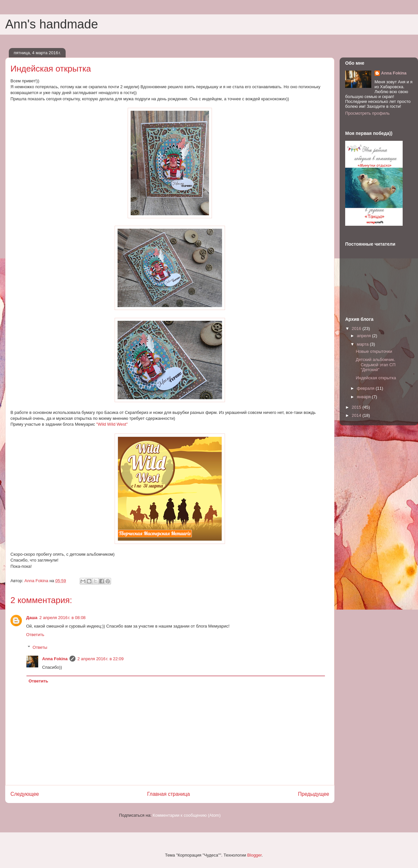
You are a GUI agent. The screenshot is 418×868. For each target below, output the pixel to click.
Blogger (254, 855)
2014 (357, 415)
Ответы (40, 647)
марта (363, 344)
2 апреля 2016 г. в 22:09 (101, 659)
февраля (366, 388)
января (364, 397)
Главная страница (168, 794)
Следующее (25, 794)
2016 (357, 328)
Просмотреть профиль (367, 113)
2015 (357, 407)
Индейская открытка (376, 378)
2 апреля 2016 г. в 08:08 (63, 618)
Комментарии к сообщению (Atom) (187, 815)
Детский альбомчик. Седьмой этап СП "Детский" (376, 365)
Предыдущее (314, 794)
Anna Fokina (55, 659)
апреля (365, 336)
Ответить (35, 635)
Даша (32, 618)
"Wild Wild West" (112, 424)
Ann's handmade (52, 24)
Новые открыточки (374, 351)
